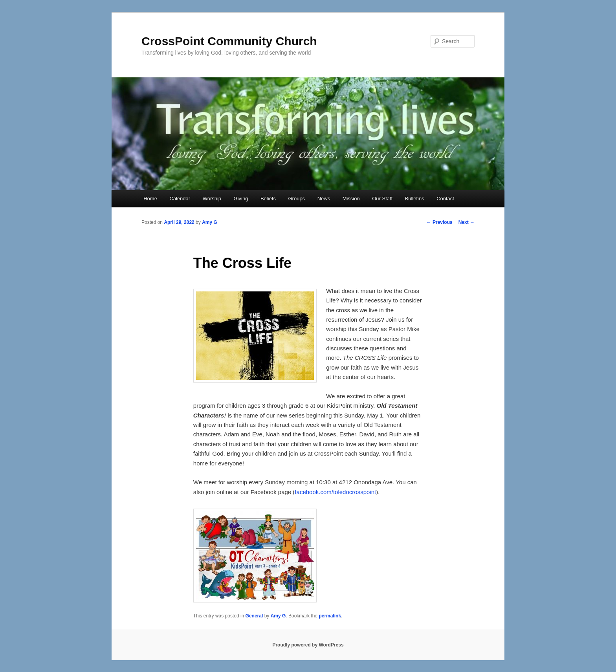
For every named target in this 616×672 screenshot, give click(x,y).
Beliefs (268, 199)
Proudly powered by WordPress (308, 645)
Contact (445, 199)
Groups (296, 199)
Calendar (180, 199)
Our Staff (382, 199)
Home (150, 199)
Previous (440, 222)
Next (467, 222)
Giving (241, 199)
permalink (330, 616)
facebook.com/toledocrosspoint (335, 492)
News (324, 199)
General (254, 616)
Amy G (210, 222)
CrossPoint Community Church (229, 41)
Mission (351, 199)
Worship (212, 199)
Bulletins (415, 199)
